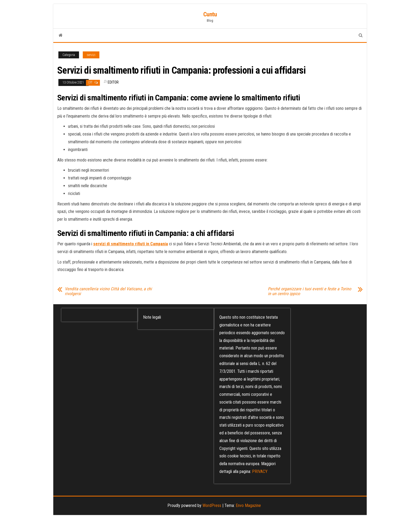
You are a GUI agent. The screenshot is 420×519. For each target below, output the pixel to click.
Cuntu (210, 14)
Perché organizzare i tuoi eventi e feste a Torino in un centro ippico (310, 291)
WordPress (212, 505)
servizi (91, 55)
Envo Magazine (248, 505)
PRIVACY (260, 471)
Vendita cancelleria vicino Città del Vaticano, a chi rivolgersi (108, 291)
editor (113, 82)
